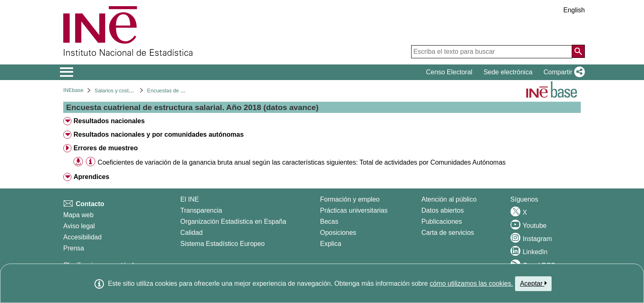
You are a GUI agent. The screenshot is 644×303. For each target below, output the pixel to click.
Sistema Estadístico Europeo (222, 244)
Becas (329, 222)
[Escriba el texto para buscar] (492, 52)
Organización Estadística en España (233, 222)
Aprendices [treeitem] (91, 177)
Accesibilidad (82, 237)
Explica (331, 244)
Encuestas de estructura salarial (184, 91)
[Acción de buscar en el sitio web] (578, 51)
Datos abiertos (443, 210)
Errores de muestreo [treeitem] (106, 148)
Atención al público (449, 199)
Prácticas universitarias (354, 210)
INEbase (73, 90)
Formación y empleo (350, 199)
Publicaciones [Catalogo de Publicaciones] (442, 222)
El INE (190, 199)
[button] (562, 72)
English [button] (574, 10)
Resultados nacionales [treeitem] (109, 121)
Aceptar (533, 283)
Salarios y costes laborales (126, 91)
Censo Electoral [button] (449, 72)
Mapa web (78, 215)
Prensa (74, 248)
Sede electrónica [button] (508, 72)
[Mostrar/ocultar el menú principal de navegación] (67, 72)
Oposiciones (338, 233)
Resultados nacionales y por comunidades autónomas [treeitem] (159, 134)
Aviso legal (79, 226)
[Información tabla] (91, 162)
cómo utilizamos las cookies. (471, 283)
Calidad (191, 233)
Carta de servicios (448, 233)
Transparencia (201, 210)
